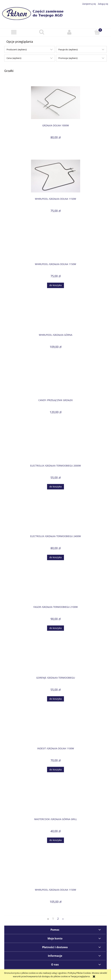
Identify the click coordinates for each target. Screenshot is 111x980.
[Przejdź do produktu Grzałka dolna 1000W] (55, 103)
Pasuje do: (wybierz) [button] (68, 49)
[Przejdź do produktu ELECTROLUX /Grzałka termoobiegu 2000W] (55, 447)
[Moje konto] (69, 32)
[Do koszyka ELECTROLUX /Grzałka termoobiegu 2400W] (55, 557)
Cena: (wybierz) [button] (14, 58)
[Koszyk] (97, 32)
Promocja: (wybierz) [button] (68, 58)
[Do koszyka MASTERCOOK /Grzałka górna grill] (55, 840)
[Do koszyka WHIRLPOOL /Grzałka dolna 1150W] (55, 285)
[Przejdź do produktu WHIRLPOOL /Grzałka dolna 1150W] (55, 176)
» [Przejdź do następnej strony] (63, 919)
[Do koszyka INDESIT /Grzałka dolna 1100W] (55, 770)
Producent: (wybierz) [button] (17, 49)
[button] (14, 32)
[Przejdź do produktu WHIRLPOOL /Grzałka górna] (55, 316)
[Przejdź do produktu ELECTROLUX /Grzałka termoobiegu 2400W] (55, 518)
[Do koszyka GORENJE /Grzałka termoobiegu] (55, 699)
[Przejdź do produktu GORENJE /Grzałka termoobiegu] (55, 659)
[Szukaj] (42, 32)
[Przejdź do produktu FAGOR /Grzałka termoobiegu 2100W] (55, 588)
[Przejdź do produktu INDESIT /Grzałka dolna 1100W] (55, 730)
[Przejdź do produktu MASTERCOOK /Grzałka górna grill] (55, 800)
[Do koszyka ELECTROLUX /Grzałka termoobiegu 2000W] (55, 487)
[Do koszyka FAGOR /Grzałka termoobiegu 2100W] (55, 628)
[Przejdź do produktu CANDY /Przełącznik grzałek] (55, 382)
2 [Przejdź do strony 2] (58, 919)
